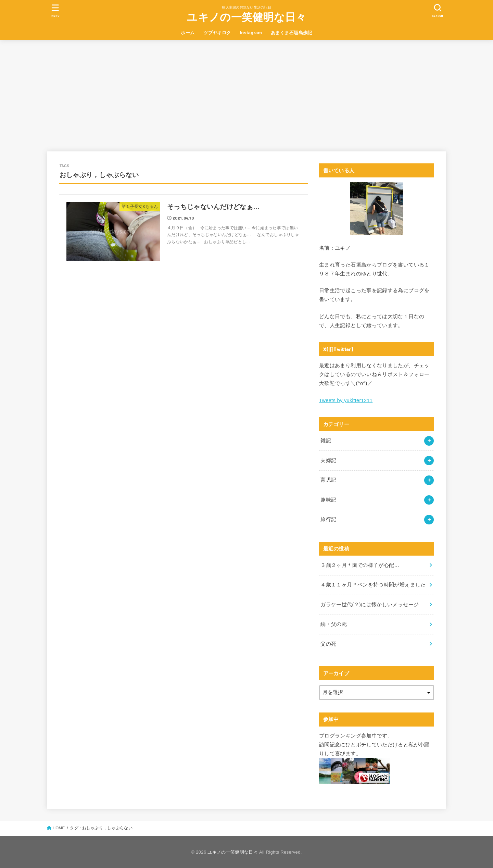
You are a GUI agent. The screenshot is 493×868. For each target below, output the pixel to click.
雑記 (326, 441)
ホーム (188, 33)
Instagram (251, 33)
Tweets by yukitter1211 (346, 400)
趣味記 (328, 500)
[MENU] (55, 10)
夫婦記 (328, 460)
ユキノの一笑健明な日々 (246, 17)
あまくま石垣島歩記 (292, 33)
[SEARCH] (438, 10)
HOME (59, 828)
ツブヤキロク (217, 33)
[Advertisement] (246, 91)
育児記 (328, 480)
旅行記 (328, 519)
